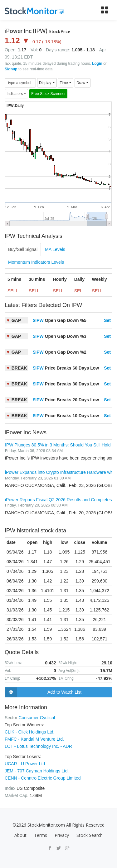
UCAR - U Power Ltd (25, 764)
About (20, 835)
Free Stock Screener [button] (48, 94)
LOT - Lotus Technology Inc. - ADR (38, 746)
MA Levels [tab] (55, 249)
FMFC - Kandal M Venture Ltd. (34, 739)
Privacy (62, 835)
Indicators (16, 94)
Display (47, 83)
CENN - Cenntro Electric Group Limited (43, 778)
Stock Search (90, 835)
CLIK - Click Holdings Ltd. (30, 732)
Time (66, 83)
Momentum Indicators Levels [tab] (36, 262)
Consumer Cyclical (37, 718)
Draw (83, 83)
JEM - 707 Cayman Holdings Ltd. (37, 771)
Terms (41, 835)
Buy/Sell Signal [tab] (23, 249)
